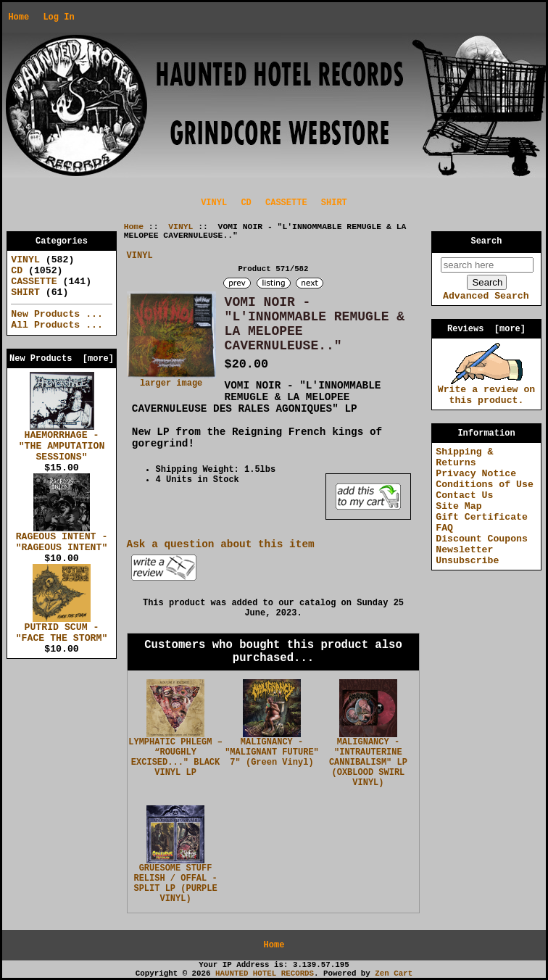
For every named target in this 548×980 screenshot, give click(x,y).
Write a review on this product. (487, 391)
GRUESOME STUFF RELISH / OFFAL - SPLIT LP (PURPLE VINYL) (175, 884)
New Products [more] (62, 359)
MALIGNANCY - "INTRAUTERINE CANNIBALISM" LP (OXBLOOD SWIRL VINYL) (368, 763)
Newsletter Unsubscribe (467, 555)
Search (487, 241)
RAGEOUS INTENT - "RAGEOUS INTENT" (62, 538)
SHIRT (334, 203)
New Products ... (57, 314)
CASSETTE (286, 203)
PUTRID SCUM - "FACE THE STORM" (62, 629)
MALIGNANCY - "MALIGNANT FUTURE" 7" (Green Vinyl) (272, 752)
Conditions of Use (485, 485)
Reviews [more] (486, 329)
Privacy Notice (476, 474)
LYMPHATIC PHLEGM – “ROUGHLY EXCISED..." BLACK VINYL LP (175, 757)
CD (246, 203)
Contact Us (464, 495)
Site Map (458, 506)
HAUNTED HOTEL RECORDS (265, 973)
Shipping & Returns (464, 457)
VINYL (180, 227)
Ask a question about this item (221, 544)
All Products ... (57, 325)
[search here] (487, 265)
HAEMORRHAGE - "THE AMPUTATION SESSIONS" (62, 442)
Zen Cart (394, 973)
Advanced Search (486, 296)
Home (18, 17)
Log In (58, 17)
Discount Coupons (482, 539)
